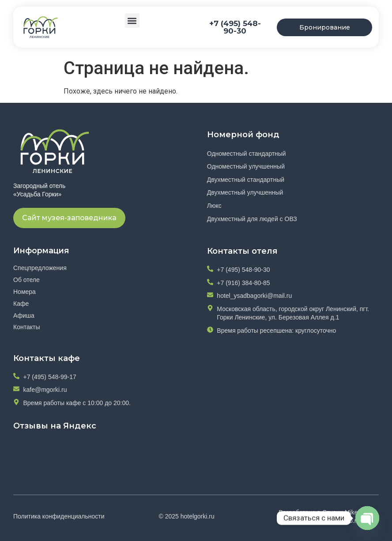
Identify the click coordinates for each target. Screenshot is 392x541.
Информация (42, 250)
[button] (132, 21)
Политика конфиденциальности (59, 516)
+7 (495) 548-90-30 (235, 27)
